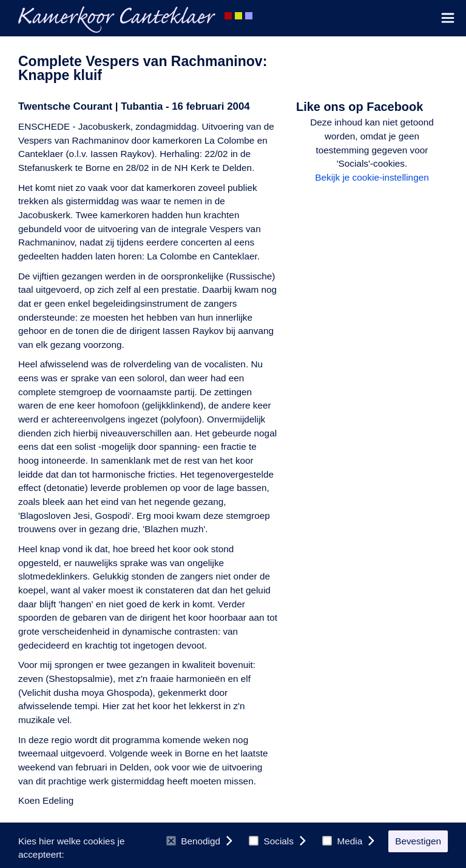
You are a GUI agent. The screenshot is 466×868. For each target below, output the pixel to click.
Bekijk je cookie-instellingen (372, 177)
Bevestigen (418, 841)
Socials (271, 841)
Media (342, 841)
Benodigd (193, 841)
